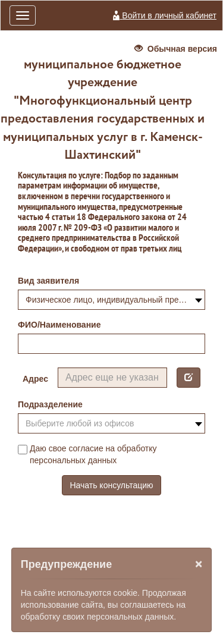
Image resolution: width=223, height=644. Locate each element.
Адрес (35, 379)
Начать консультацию (111, 485)
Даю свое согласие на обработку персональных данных (87, 454)
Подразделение (50, 404)
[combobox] (111, 300)
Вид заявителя (48, 281)
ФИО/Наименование (59, 325)
